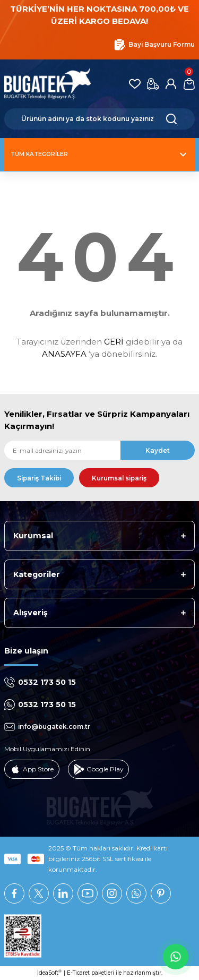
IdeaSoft (49, 973)
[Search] (99, 119)
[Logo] (47, 84)
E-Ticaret (78, 973)
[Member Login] (171, 84)
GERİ (114, 342)
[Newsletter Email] (99, 450)
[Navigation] (99, 154)
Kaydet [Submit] (158, 450)
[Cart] (189, 84)
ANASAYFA (64, 354)
